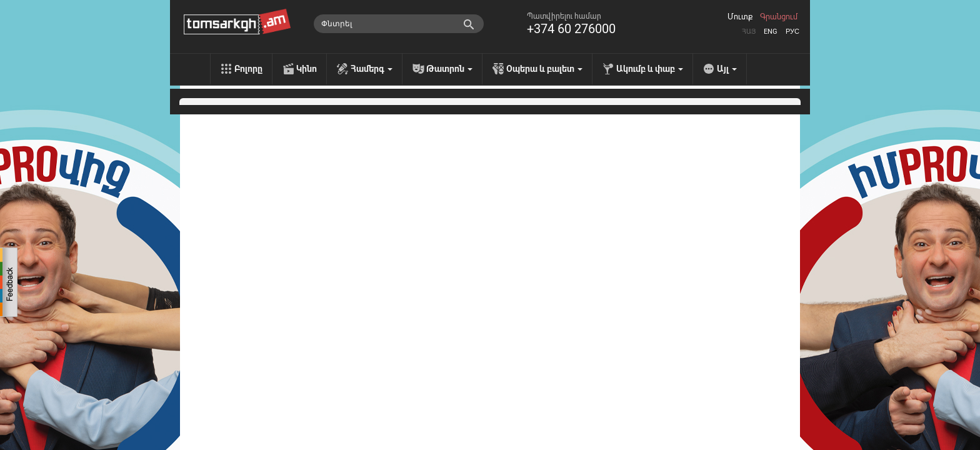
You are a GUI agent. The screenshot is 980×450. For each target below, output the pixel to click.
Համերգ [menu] (372, 69)
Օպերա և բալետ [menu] (544, 69)
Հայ (749, 32)
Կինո (307, 69)
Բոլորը (248, 69)
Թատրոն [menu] (449, 69)
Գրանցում (779, 17)
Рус (792, 32)
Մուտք (740, 17)
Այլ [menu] (727, 69)
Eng (771, 32)
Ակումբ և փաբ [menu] (650, 69)
